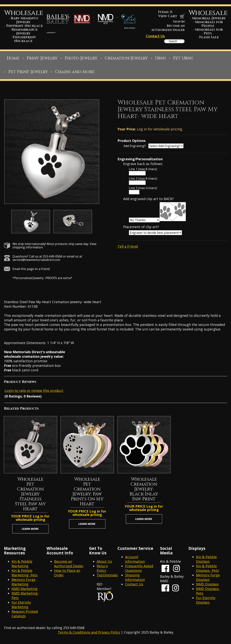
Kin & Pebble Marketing (22, 566)
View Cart (171, 16)
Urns (160, 60)
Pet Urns (183, 60)
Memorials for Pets (209, 32)
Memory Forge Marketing (23, 584)
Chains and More (75, 74)
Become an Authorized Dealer (168, 28)
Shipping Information (135, 579)
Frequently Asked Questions (139, 570)
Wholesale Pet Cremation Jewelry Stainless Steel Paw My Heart (30, 496)
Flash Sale (209, 37)
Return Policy (102, 570)
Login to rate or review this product (34, 392)
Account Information (135, 561)
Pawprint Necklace (24, 26)
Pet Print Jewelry (28, 74)
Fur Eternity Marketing (21, 606)
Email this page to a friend (31, 271)
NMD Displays (207, 586)
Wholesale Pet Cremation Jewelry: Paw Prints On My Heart (87, 494)
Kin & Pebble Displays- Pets (207, 570)
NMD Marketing (24, 591)
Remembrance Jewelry (24, 32)
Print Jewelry (42, 60)
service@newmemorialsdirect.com (36, 262)
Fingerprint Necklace (24, 39)
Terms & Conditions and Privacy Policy (89, 634)
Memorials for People (209, 24)
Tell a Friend (128, 248)
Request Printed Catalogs (25, 616)
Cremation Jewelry (126, 60)
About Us (104, 563)
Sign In (179, 22)
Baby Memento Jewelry (24, 20)
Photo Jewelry (81, 60)
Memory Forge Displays (208, 579)
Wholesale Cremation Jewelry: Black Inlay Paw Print (144, 491)
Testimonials (107, 577)
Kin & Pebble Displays (206, 561)
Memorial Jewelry (209, 18)
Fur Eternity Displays (206, 602)
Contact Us (155, 36)
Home (13, 60)
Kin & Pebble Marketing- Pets (25, 575)
